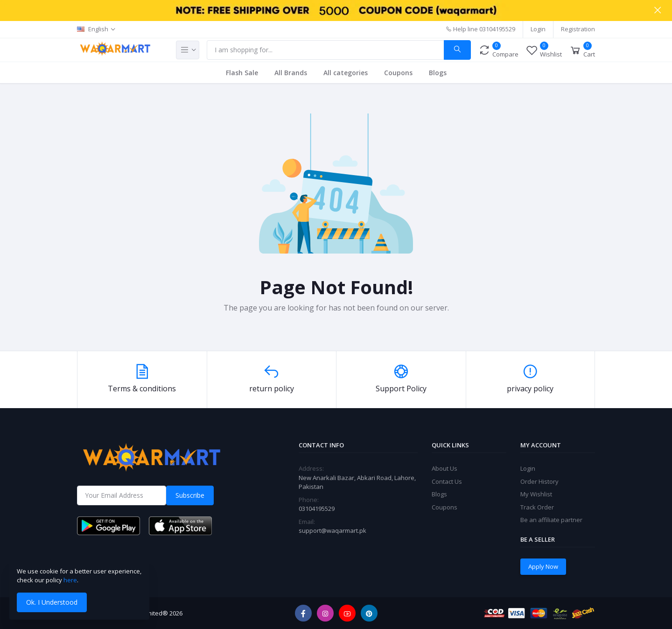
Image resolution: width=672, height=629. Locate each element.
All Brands (291, 73)
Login (538, 29)
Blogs (438, 73)
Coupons (398, 73)
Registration (578, 29)
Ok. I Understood (52, 602)
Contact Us (447, 481)
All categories (346, 73)
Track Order (537, 507)
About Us (444, 468)
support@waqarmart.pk (332, 530)
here (70, 580)
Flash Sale (242, 73)
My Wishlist (536, 494)
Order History (539, 481)
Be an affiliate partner (551, 520)
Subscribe (190, 495)
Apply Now (543, 566)
